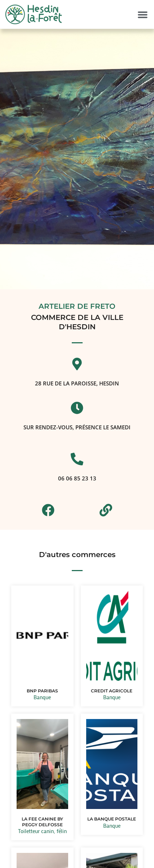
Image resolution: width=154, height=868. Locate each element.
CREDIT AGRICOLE (112, 691)
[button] (142, 15)
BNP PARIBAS (42, 691)
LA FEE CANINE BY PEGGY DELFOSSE (42, 822)
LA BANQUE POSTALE (112, 819)
